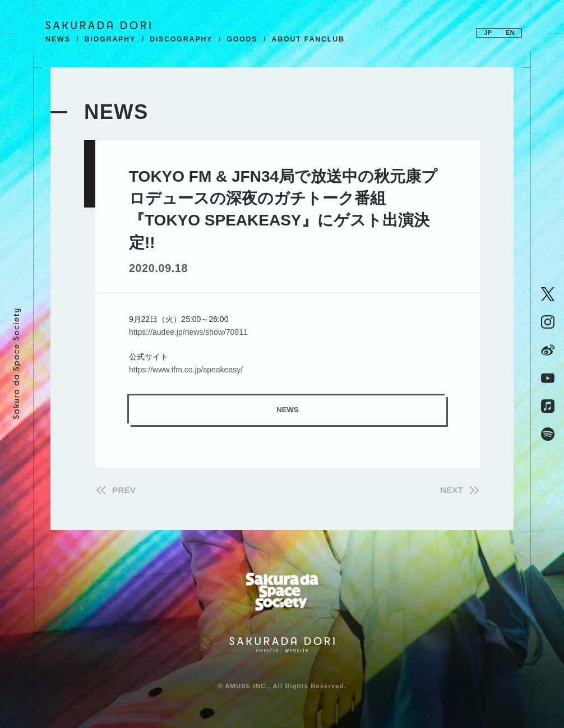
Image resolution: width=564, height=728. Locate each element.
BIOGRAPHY (110, 39)
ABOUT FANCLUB (308, 39)
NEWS (58, 39)
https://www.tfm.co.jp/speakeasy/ (186, 370)
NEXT (452, 490)
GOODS (242, 39)
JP (488, 33)
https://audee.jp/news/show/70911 (188, 332)
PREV (124, 490)
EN (510, 33)
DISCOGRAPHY (181, 39)
